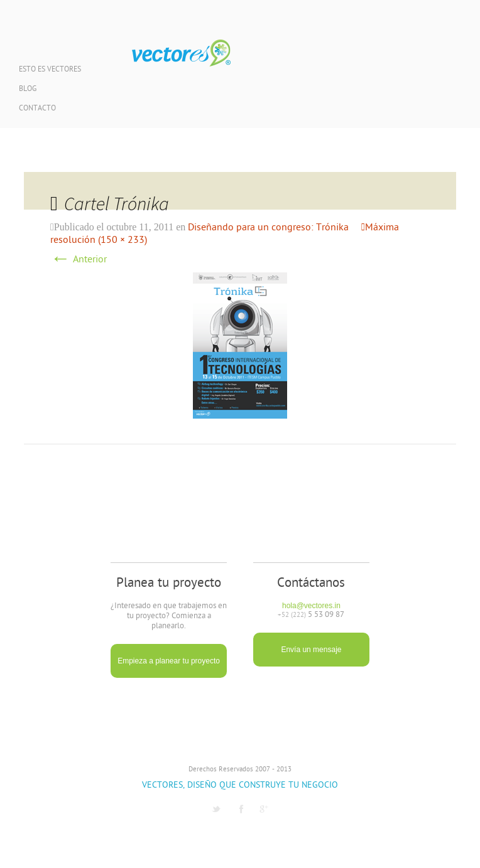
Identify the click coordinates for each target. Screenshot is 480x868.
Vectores (181, 53)
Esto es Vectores (50, 70)
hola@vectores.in (311, 606)
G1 (264, 809)
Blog (28, 89)
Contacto (37, 109)
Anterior (79, 260)
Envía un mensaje (311, 650)
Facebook (241, 809)
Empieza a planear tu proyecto (169, 661)
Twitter (216, 809)
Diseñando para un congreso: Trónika (268, 228)
